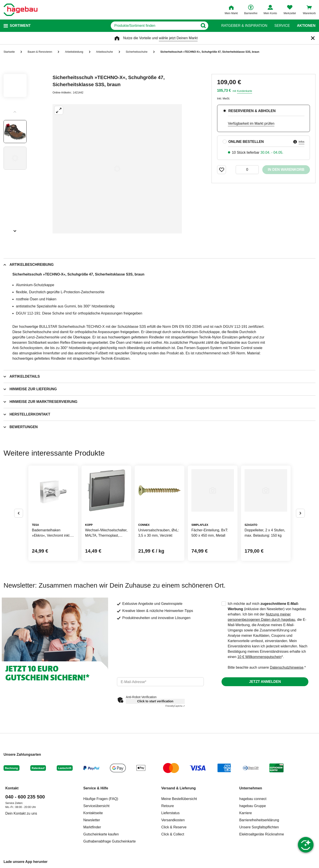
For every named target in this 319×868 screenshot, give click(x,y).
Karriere (246, 813)
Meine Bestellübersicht (179, 799)
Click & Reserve (174, 827)
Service (282, 26)
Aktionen (306, 26)
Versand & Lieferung (179, 788)
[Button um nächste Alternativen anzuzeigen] (300, 513)
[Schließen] (313, 38)
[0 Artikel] (247, 170)
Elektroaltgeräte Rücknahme (262, 834)
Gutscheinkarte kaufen (101, 834)
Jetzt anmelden (265, 682)
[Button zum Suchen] (206, 26)
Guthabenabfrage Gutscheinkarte (110, 841)
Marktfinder (92, 827)
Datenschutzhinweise (287, 667)
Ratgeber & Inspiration (244, 26)
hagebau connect (253, 799)
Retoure (168, 806)
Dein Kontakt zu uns (21, 813)
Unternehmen (251, 788)
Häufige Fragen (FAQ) (101, 799)
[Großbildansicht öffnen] (117, 169)
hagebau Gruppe (253, 806)
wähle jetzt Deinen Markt (178, 38)
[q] (155, 26)
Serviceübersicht (96, 806)
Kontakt (12, 788)
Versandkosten (173, 820)
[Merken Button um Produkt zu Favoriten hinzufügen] (222, 170)
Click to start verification (155, 701)
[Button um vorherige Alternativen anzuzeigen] (19, 513)
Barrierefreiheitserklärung (259, 820)
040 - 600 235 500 (25, 797)
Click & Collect (173, 834)
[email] (160, 682)
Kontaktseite (93, 813)
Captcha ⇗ (175, 706)
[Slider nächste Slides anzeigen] (15, 229)
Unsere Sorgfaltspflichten (259, 827)
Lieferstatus (170, 813)
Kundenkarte (245, 91)
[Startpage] (20, 10)
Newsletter (92, 820)
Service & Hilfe (96, 788)
